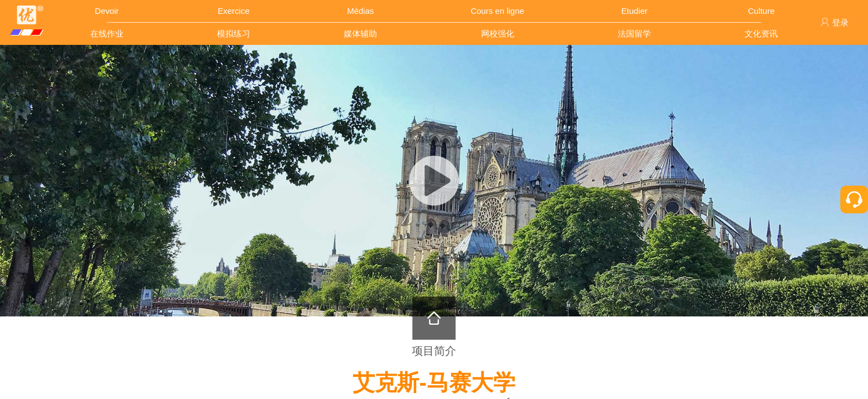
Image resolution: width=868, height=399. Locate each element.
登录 (835, 22)
